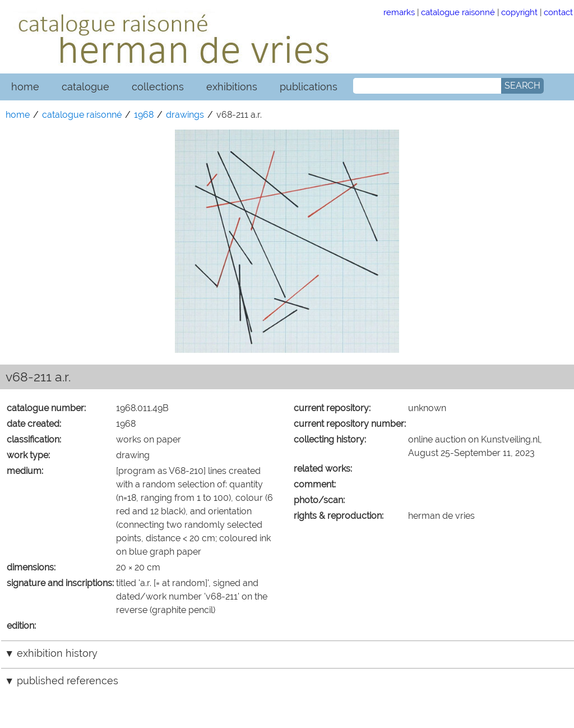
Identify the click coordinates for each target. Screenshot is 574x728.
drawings (185, 115)
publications (309, 87)
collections (158, 87)
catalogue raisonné (458, 12)
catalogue (85, 87)
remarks (399, 12)
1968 (144, 115)
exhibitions (232, 87)
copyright (519, 12)
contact (558, 12)
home (25, 87)
